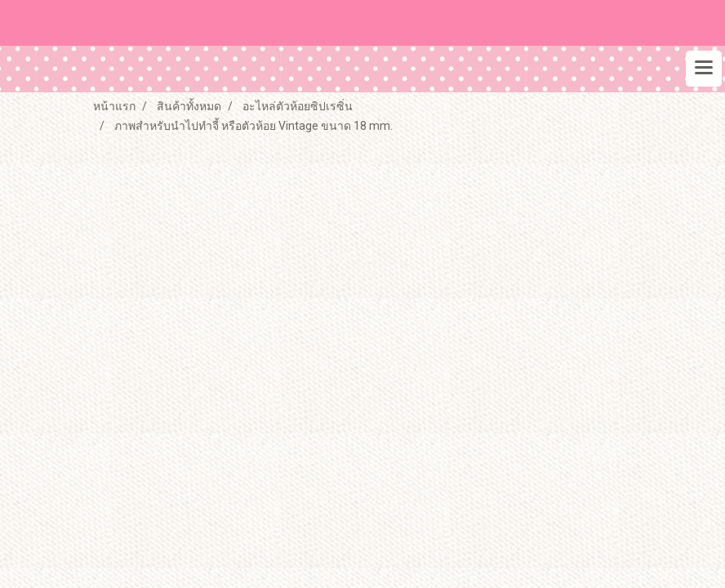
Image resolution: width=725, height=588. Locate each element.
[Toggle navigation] (704, 69)
